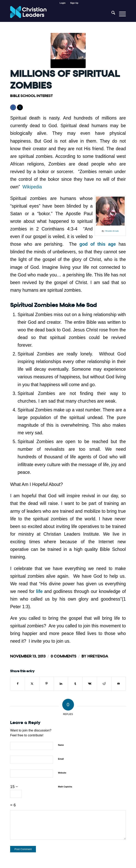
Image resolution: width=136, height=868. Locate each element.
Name (61, 745)
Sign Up (74, 3)
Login (63, 3)
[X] (20, 107)
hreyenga (98, 656)
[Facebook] (13, 107)
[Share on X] (32, 684)
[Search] (111, 14)
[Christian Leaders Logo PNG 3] (56, 14)
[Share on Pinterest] (47, 684)
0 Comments (64, 656)
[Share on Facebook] (18, 684)
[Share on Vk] (90, 684)
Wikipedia (32, 187)
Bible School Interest (32, 96)
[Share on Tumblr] (75, 684)
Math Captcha (65, 787)
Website (62, 773)
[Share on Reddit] (104, 684)
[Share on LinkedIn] (61, 684)
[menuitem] (63, 3)
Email (61, 759)
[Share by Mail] (119, 684)
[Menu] (120, 14)
